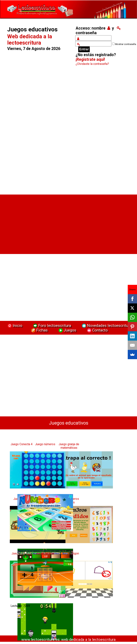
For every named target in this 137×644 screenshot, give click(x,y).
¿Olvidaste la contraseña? (92, 64)
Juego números (45, 444)
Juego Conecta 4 (22, 444)
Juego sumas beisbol (45, 501)
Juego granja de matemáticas (69, 446)
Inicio (14, 325)
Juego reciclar (45, 553)
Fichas (39, 330)
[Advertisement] (39, 131)
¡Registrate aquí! (90, 59)
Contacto (96, 330)
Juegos (67, 330)
